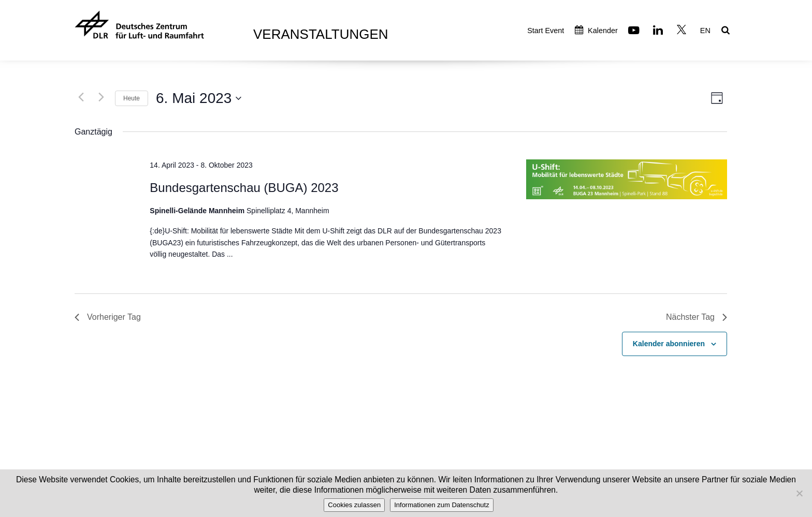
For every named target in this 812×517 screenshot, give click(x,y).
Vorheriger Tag (108, 317)
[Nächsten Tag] (101, 97)
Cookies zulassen (354, 505)
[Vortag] (81, 97)
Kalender (596, 31)
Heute (132, 98)
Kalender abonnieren (669, 344)
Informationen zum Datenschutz (442, 505)
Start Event (546, 31)
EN (705, 31)
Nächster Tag (697, 317)
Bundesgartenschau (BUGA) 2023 (244, 188)
